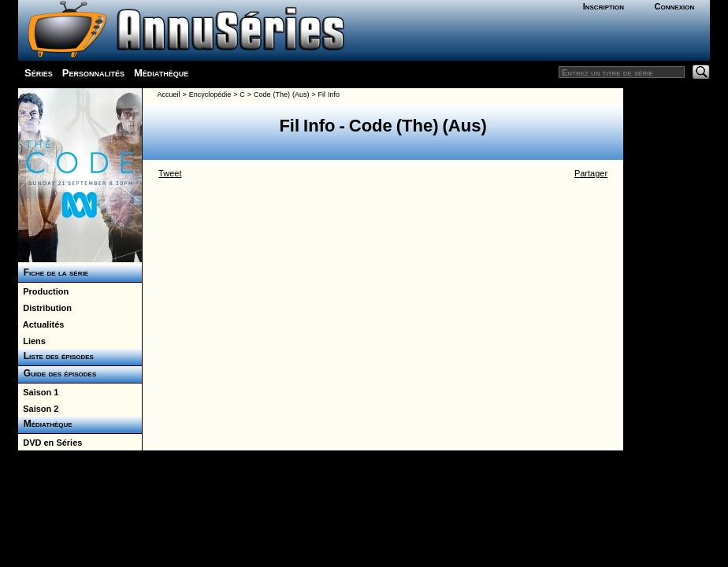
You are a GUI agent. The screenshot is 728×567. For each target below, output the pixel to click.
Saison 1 (38, 392)
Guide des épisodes (57, 373)
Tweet (170, 173)
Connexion (675, 6)
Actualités (41, 324)
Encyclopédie (210, 94)
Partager (591, 173)
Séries (39, 73)
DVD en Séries (50, 443)
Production (43, 291)
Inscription (604, 6)
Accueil (168, 94)
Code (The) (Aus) (281, 94)
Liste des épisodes (56, 356)
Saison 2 (38, 409)
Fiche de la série (53, 272)
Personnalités (93, 73)
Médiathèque (161, 73)
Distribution (45, 308)
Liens (32, 341)
